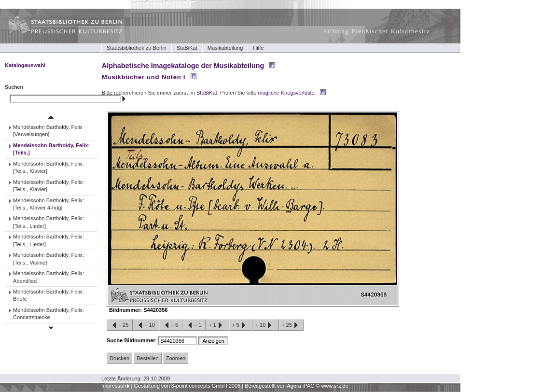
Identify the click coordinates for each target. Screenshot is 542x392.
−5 (171, 325)
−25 (120, 325)
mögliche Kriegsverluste (286, 93)
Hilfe (258, 48)
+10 (265, 325)
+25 (291, 325)
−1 (194, 325)
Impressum (115, 386)
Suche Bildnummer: (132, 340)
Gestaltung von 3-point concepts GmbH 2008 (187, 386)
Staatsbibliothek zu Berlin (137, 48)
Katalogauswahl (25, 65)
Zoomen (176, 358)
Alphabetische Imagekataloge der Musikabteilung (183, 66)
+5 (241, 325)
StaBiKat (187, 48)
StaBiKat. (208, 93)
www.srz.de (334, 386)
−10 (146, 325)
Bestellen (147, 358)
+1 (217, 325)
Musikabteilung (225, 48)
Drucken (119, 358)
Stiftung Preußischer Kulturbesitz (377, 31)
